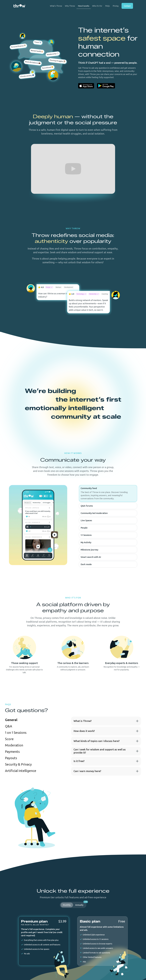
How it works (84, 6)
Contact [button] (127, 6)
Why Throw (70, 6)
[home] (19, 6)
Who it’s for (97, 6)
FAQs (107, 6)
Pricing (116, 6)
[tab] (11, 720)
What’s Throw (56, 6)
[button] (106, 721)
